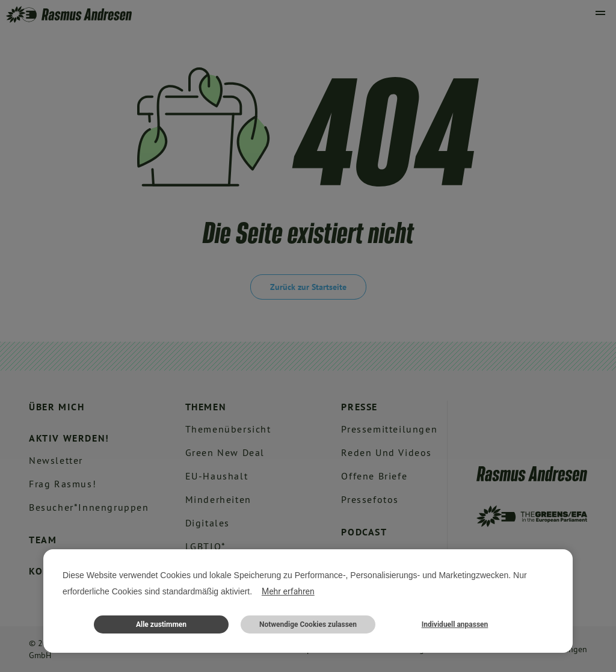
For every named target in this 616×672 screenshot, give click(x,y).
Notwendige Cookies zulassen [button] (308, 624)
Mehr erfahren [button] (288, 591)
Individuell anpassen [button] (455, 624)
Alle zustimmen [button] (161, 624)
